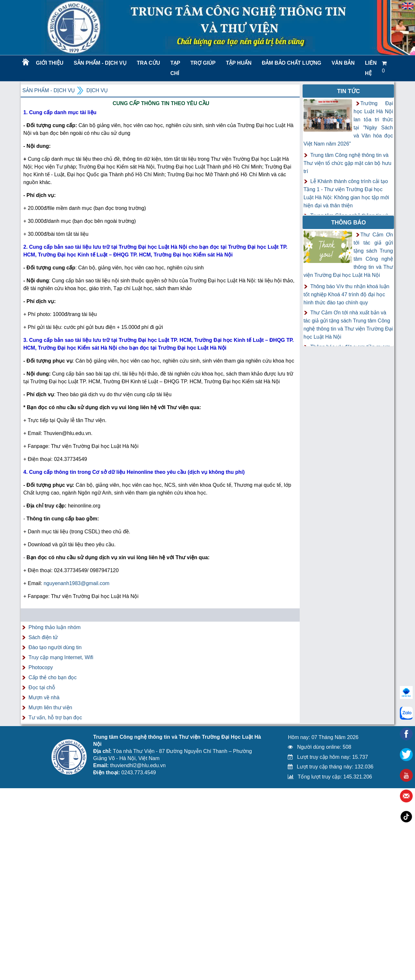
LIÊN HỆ (371, 68)
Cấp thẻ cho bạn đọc (52, 677)
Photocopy (41, 667)
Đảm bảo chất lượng (291, 63)
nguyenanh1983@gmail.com (77, 583)
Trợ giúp (203, 63)
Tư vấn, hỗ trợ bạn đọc (55, 718)
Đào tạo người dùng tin (55, 647)
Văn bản (343, 63)
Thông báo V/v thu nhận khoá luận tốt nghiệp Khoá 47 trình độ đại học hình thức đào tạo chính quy (347, 294)
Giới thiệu (50, 63)
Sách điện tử (43, 637)
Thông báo (348, 223)
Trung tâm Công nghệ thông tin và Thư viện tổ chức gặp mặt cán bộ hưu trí (348, 163)
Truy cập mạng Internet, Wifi (61, 657)
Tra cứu (149, 63)
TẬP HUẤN (239, 63)
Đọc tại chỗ (42, 687)
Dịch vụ (97, 90)
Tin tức (349, 91)
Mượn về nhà (44, 697)
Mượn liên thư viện (50, 708)
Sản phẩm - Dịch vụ (99, 63)
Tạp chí (175, 68)
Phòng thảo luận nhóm (54, 627)
